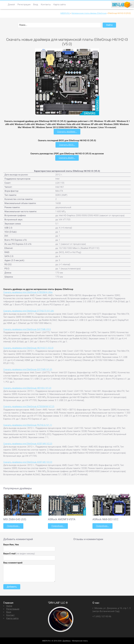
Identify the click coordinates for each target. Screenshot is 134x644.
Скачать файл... (67, 158)
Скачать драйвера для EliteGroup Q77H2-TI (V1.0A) (29, 310)
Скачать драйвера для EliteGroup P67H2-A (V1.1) (28, 425)
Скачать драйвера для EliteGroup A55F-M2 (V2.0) (28, 462)
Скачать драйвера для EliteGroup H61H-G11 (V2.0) (28, 348)
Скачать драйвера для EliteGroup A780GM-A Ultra (28, 292)
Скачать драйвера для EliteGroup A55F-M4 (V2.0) (28, 443)
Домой (11, 5)
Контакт (10, 615)
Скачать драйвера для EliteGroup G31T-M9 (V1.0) (28, 369)
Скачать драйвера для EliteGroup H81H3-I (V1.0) (27, 388)
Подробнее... (13, 526)
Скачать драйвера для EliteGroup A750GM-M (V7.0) (29, 406)
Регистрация (24, 5)
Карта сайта (60, 5)
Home (9, 606)
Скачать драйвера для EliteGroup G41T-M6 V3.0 (27, 329)
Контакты (46, 5)
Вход (36, 5)
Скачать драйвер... (67, 132)
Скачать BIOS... (67, 145)
